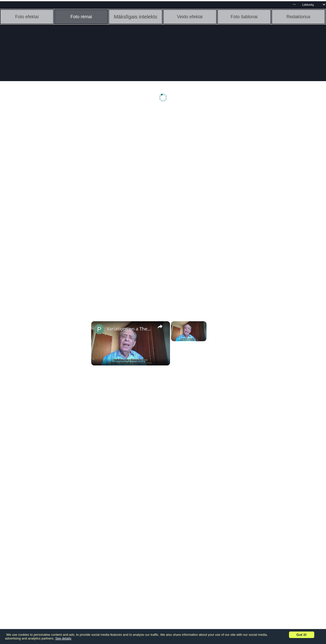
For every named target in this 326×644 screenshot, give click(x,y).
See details (63, 638)
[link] (99, 329)
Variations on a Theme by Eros (130, 329)
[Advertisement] (39, 189)
